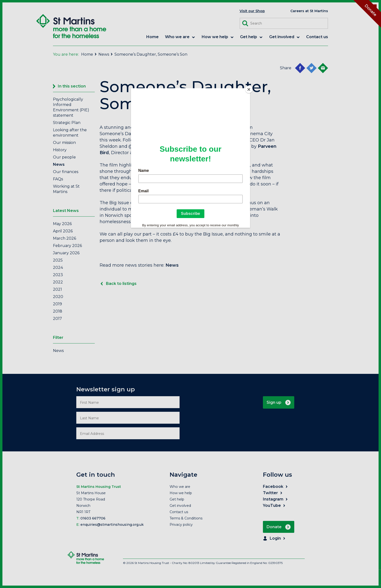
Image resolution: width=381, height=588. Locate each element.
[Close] (249, 89)
